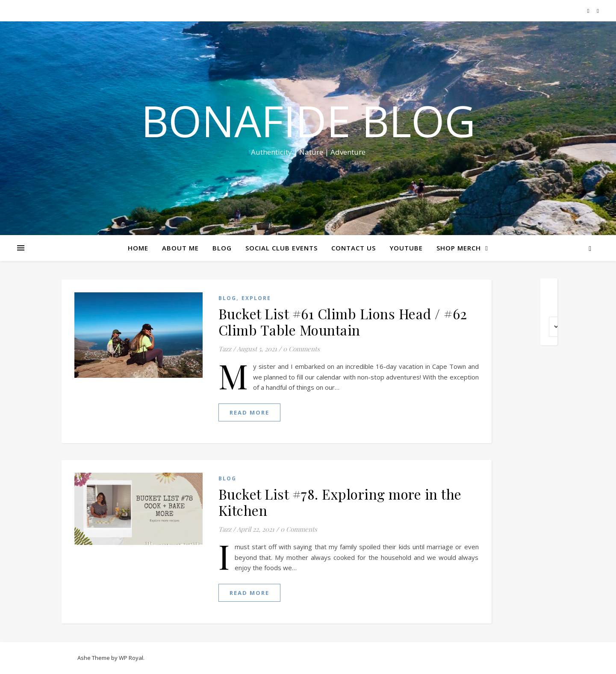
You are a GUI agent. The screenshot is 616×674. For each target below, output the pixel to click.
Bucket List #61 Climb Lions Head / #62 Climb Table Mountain (343, 322)
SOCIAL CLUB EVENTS (281, 248)
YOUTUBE (406, 248)
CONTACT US (354, 248)
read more (249, 412)
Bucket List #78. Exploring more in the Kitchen (340, 502)
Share (604, 162)
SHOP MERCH (459, 248)
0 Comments (301, 349)
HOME (138, 248)
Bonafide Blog (308, 121)
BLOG (222, 248)
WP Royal (131, 658)
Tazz (225, 349)
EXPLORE (256, 298)
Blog (227, 298)
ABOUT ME (180, 248)
